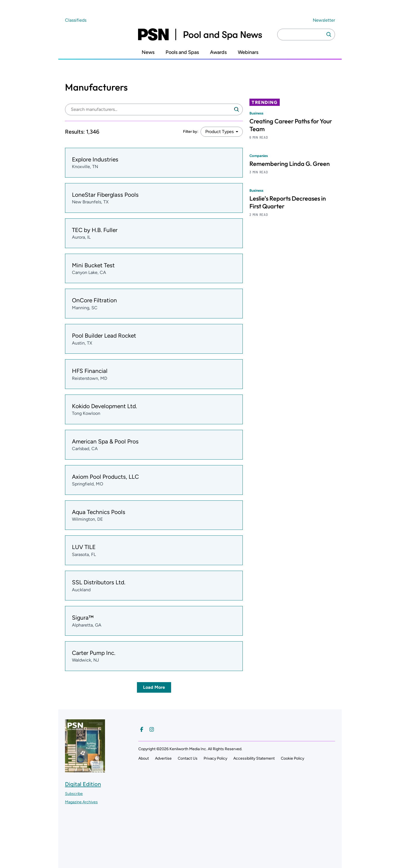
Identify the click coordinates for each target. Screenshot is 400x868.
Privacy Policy (215, 758)
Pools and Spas (182, 52)
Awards (218, 52)
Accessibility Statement (254, 758)
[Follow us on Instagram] (152, 729)
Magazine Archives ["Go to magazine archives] (81, 802)
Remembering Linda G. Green (290, 164)
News (148, 52)
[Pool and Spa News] (200, 34)
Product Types (219, 132)
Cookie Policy (292, 758)
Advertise (163, 758)
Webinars (248, 52)
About (144, 758)
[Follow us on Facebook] (142, 729)
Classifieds (76, 20)
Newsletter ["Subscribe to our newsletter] (324, 20)
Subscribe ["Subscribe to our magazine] (74, 794)
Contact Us (188, 758)
